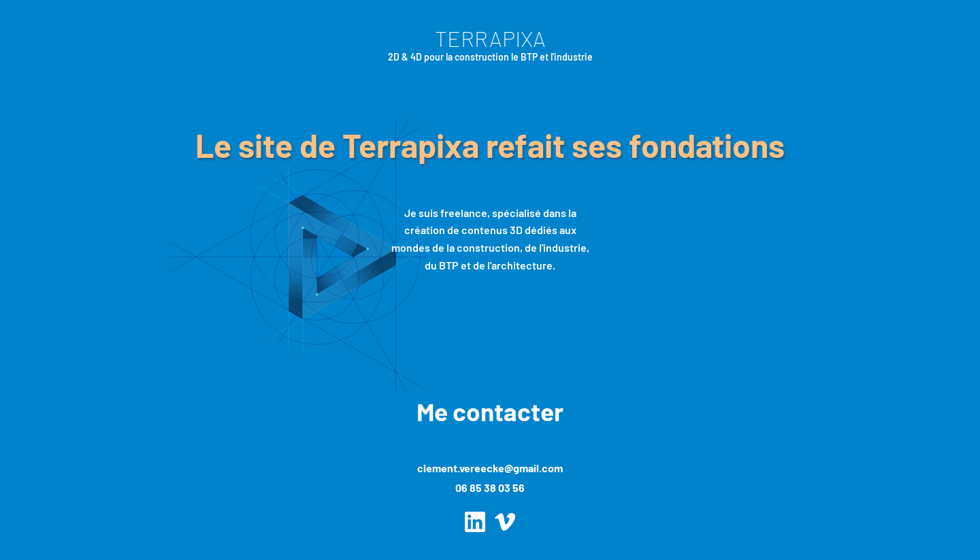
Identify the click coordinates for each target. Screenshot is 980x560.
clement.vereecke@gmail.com (490, 468)
